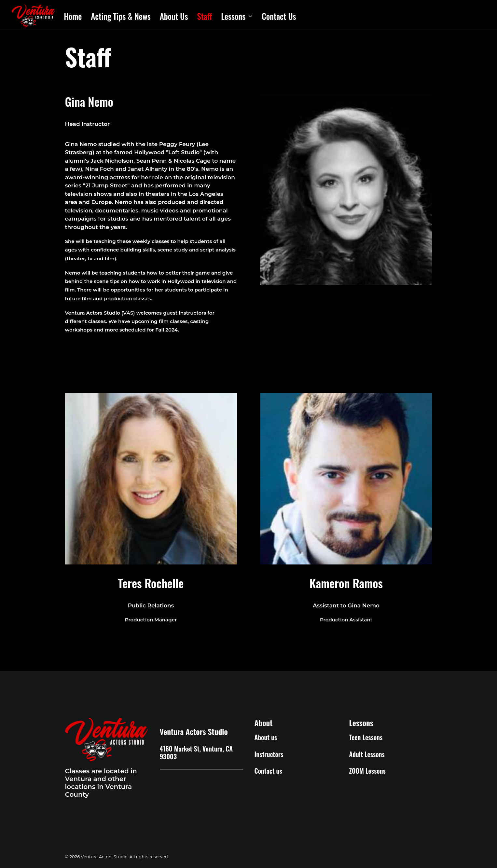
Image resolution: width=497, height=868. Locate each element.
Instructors (269, 754)
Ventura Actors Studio (194, 731)
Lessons (237, 16)
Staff (204, 16)
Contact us (268, 771)
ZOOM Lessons (367, 771)
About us (266, 737)
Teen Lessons (366, 737)
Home (73, 16)
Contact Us (279, 16)
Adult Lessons (367, 754)
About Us (174, 16)
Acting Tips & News (121, 16)
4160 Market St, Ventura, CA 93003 (196, 753)
